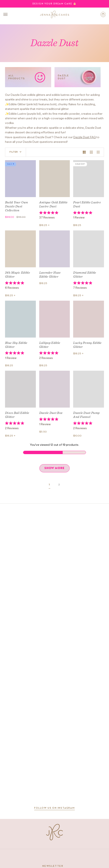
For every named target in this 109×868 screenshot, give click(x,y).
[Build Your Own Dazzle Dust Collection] (20, 179)
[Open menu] (10, 14)
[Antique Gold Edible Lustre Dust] (55, 179)
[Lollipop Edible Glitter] (55, 319)
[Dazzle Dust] (78, 77)
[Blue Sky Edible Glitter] (20, 319)
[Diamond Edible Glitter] (89, 249)
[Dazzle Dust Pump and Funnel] (89, 389)
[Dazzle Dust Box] (55, 389)
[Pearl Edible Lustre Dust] (89, 179)
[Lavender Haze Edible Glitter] (55, 249)
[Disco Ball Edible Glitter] (20, 389)
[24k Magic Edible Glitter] (20, 249)
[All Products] (28, 77)
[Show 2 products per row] (84, 152)
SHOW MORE (54, 468)
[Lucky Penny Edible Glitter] (89, 319)
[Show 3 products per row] (91, 152)
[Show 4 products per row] (99, 152)
